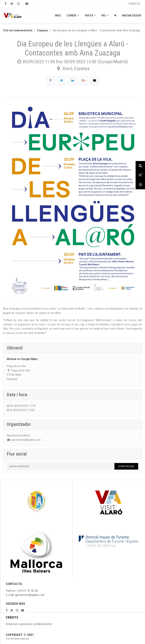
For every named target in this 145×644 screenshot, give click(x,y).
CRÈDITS (12, 617)
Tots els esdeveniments (18, 30)
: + (17, 591)
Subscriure (126, 466)
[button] (115, 15)
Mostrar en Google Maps (22, 359)
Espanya (43, 30)
